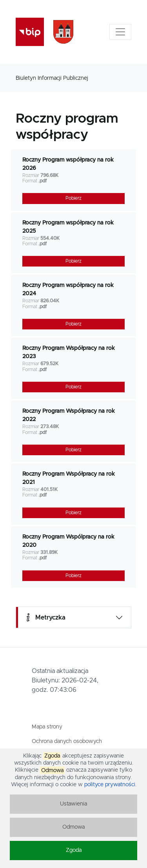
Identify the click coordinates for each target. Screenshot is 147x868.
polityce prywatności (110, 785)
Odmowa (73, 827)
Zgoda (74, 850)
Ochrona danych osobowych (67, 741)
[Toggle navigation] (120, 32)
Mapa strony (47, 727)
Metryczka (45, 617)
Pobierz (73, 198)
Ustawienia (73, 804)
